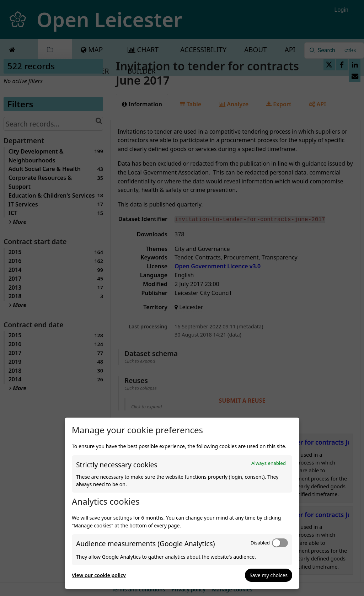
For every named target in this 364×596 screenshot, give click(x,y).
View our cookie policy (99, 575)
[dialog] (182, 503)
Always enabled (269, 463)
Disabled (260, 543)
